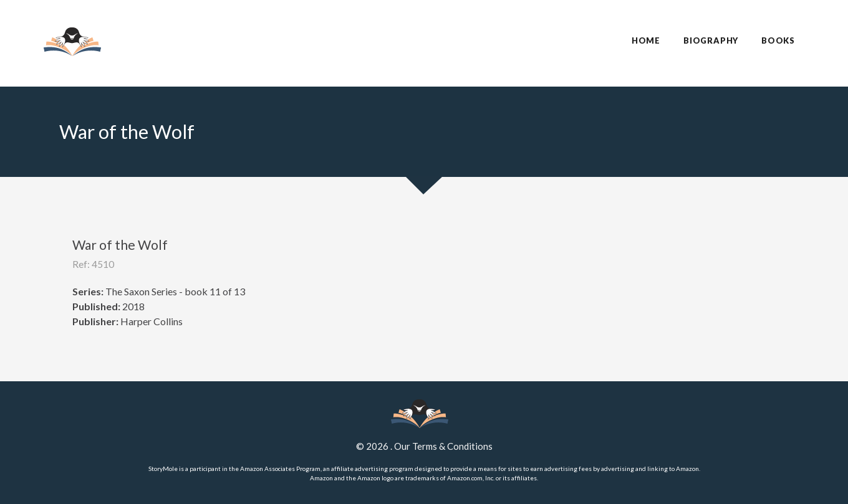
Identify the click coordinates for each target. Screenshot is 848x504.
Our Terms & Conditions (443, 446)
